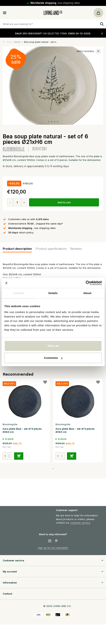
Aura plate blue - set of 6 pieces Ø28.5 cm (22, 430)
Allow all (53, 346)
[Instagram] (50, 541)
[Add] (19, 456)
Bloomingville (14, 149)
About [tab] (87, 293)
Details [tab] (53, 293)
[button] (49, 122)
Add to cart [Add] (64, 202)
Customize (53, 358)
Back (7, 42)
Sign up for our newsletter (53, 548)
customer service (80, 523)
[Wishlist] (45, 383)
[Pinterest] (56, 541)
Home (18, 42)
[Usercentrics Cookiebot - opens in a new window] (86, 283)
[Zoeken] (53, 24)
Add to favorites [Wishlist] (89, 51)
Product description (17, 249)
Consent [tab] (19, 293)
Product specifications (51, 249)
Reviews (76, 249)
